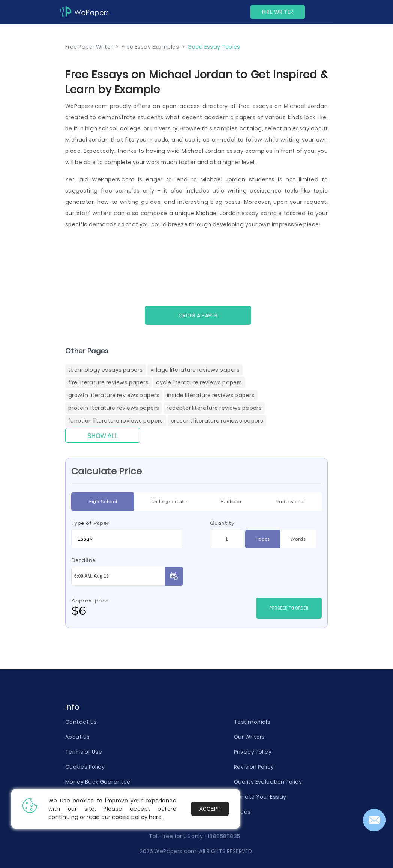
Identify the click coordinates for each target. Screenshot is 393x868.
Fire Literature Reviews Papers (108, 382)
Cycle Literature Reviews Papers (199, 382)
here (155, 817)
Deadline (83, 560)
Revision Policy (254, 767)
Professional (290, 502)
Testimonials (252, 722)
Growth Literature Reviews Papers (114, 395)
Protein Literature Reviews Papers (114, 408)
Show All (103, 436)
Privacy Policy (253, 752)
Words (298, 539)
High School (103, 502)
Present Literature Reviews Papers (217, 421)
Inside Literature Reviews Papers (211, 395)
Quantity (222, 523)
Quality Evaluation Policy (268, 782)
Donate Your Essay (260, 797)
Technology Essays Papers (106, 370)
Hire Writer (278, 12)
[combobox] (127, 539)
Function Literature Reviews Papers (116, 421)
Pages (263, 539)
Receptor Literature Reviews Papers (214, 408)
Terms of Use (84, 752)
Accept (210, 809)
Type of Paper (90, 523)
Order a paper (198, 315)
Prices (242, 812)
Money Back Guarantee (98, 782)
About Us (78, 737)
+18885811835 (222, 836)
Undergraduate (169, 502)
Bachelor (231, 502)
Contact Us (81, 722)
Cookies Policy (85, 767)
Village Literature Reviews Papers (195, 370)
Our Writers (250, 737)
